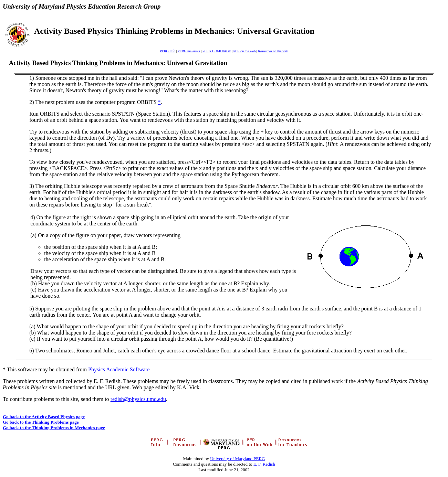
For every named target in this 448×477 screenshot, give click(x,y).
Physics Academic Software (119, 369)
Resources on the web (273, 51)
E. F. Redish (264, 464)
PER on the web (244, 51)
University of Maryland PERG (237, 459)
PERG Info (168, 51)
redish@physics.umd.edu (138, 399)
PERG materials (189, 51)
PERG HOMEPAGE (217, 51)
